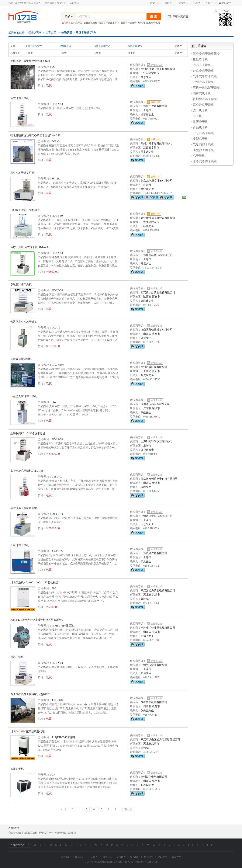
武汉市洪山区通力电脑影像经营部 (161, 740)
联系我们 (135, 857)
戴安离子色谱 (153, 23)
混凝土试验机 (90, 23)
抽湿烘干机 (17, 769)
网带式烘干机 (201, 93)
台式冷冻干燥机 (20, 98)
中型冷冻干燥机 (203, 82)
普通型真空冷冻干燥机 (24, 322)
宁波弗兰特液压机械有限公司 (158, 628)
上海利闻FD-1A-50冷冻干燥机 (28, 434)
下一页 (128, 809)
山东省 (97, 53)
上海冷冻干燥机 (20, 545)
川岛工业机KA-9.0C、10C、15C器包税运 (34, 583)
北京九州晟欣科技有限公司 (157, 181)
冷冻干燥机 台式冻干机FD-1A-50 (29, 247)
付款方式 (107, 857)
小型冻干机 (200, 139)
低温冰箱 (132, 46)
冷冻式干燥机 (201, 65)
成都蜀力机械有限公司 (154, 702)
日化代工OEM (46, 833)
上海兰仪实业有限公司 (154, 665)
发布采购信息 (178, 16)
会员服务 (181, 3)
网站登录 (49, 3)
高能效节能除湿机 (21, 359)
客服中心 (210, 3)
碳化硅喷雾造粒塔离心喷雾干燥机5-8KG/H (35, 135)
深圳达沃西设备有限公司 (155, 404)
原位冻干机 (200, 59)
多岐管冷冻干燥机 (21, 285)
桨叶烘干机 (200, 110)
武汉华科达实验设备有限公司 (158, 218)
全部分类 (51, 32)
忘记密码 (74, 3)
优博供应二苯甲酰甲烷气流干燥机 (30, 61)
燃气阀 (141, 23)
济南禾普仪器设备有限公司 (157, 330)
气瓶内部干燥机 (203, 144)
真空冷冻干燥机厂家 (22, 173)
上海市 (63, 53)
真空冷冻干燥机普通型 (24, 508)
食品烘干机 (200, 127)
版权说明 (149, 857)
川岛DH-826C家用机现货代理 (28, 732)
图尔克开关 (76, 23)
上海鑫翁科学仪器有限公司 (157, 255)
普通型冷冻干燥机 (204, 99)
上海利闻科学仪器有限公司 (157, 441)
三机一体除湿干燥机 (206, 88)
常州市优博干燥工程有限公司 (158, 69)
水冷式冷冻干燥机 (204, 161)
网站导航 (225, 3)
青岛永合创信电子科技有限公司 (159, 479)
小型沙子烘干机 (203, 150)
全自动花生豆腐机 (28, 833)
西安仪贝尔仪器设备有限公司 (158, 292)
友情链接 (121, 857)
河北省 (131, 53)
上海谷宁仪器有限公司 (154, 106)
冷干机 (197, 116)
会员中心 (155, 3)
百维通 (168, 3)
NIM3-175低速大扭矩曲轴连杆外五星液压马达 (37, 620)
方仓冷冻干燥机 (203, 133)
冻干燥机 (198, 156)
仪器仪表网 (35, 32)
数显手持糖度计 (129, 23)
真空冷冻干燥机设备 (206, 54)
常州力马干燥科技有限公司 (157, 143)
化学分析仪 (31, 46)
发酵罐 (63, 46)
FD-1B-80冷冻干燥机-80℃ (25, 210)
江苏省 (29, 53)
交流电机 (13, 833)
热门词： (66, 23)
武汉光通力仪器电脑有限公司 (158, 590)
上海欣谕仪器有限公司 (154, 553)
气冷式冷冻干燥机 (204, 76)
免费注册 (62, 3)
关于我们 (65, 857)
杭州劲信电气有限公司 (154, 777)
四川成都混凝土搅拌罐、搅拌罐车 (30, 694)
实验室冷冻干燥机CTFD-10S (27, 471)
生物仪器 (67, 32)
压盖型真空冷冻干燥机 (24, 396)
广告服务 (196, 3)
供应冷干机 (200, 122)
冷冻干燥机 (99, 46)
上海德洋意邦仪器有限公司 (157, 516)
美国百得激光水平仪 (109, 23)
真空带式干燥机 (203, 105)
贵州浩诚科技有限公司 (154, 367)
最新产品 (177, 857)
